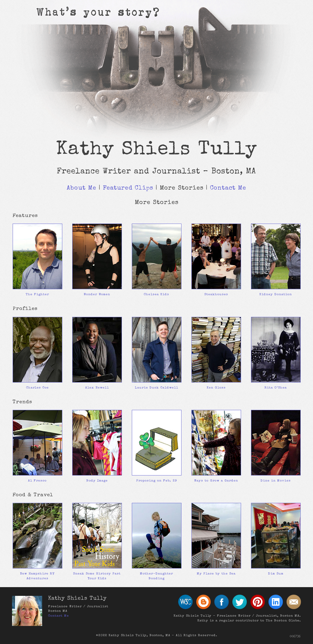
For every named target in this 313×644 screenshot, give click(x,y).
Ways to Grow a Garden (216, 481)
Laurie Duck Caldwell (156, 388)
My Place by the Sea (216, 574)
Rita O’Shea (276, 388)
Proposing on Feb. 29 (157, 481)
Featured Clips (128, 188)
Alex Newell (97, 388)
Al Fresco (37, 481)
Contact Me (228, 188)
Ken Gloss (216, 388)
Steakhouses (216, 294)
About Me (82, 188)
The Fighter (37, 294)
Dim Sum (276, 574)
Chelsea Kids (156, 294)
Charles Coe (37, 388)
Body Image (97, 481)
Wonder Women (97, 294)
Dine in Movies (276, 481)
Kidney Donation (276, 294)
